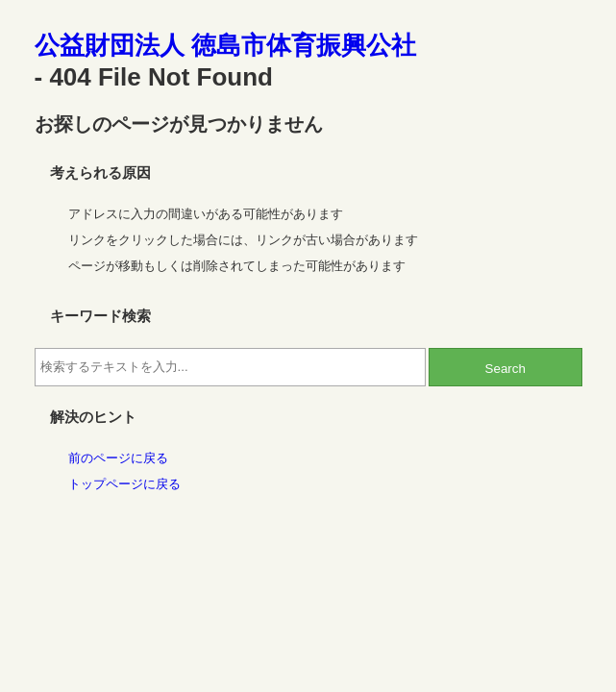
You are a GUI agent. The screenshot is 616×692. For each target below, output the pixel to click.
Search (505, 369)
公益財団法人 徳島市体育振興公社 (225, 45)
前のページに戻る (118, 458)
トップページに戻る (124, 484)
